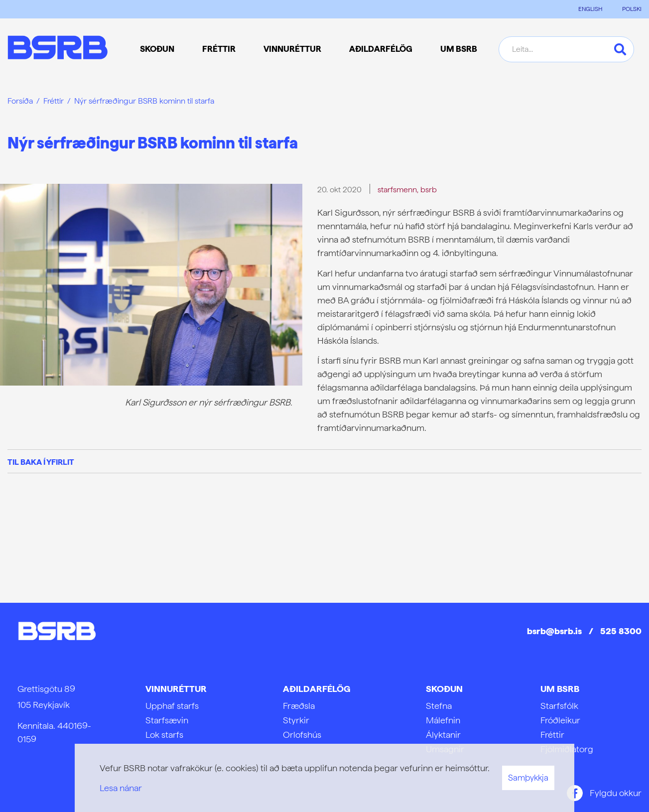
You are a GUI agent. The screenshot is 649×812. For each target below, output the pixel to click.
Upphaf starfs (172, 706)
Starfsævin (167, 720)
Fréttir (54, 101)
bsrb (429, 190)
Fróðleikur (560, 720)
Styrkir (296, 720)
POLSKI (632, 9)
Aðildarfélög (317, 689)
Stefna (439, 706)
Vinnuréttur (176, 689)
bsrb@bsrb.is (554, 631)
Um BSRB (560, 689)
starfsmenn (397, 190)
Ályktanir (443, 735)
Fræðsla (299, 706)
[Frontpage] (58, 49)
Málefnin (443, 720)
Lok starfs (164, 735)
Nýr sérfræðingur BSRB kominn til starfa (144, 101)
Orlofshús (302, 735)
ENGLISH (590, 9)
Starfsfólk (559, 706)
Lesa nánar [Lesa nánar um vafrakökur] (121, 788)
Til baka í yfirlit (41, 462)
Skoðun (444, 689)
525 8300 (621, 631)
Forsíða (20, 101)
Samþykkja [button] (528, 778)
